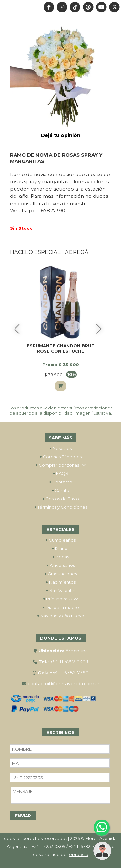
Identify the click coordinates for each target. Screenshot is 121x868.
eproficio (79, 854)
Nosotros (60, 448)
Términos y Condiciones (61, 507)
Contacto (61, 482)
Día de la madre (61, 607)
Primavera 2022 (60, 599)
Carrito (60, 490)
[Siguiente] (99, 329)
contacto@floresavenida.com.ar (64, 684)
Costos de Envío (61, 499)
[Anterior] (17, 329)
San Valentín (61, 590)
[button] (102, 851)
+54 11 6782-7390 (69, 673)
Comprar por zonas (61, 465)
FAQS (61, 473)
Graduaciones (61, 574)
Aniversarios (61, 565)
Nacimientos (61, 582)
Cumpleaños (60, 540)
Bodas (61, 557)
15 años (60, 548)
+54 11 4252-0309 (69, 662)
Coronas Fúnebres (61, 457)
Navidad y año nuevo (61, 616)
